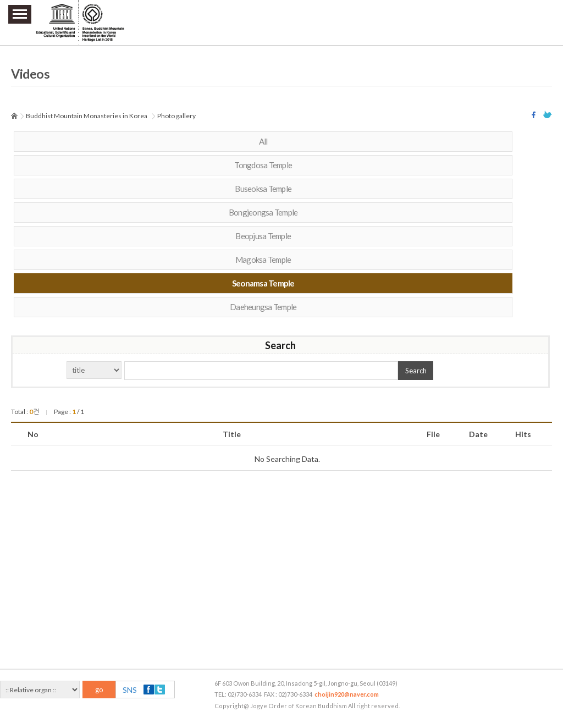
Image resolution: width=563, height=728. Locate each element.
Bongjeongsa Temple (263, 212)
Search (416, 371)
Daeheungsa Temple (263, 307)
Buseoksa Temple (263, 189)
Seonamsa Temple (263, 283)
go (99, 690)
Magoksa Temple (263, 260)
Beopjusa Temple (263, 236)
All (263, 141)
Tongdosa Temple (263, 165)
